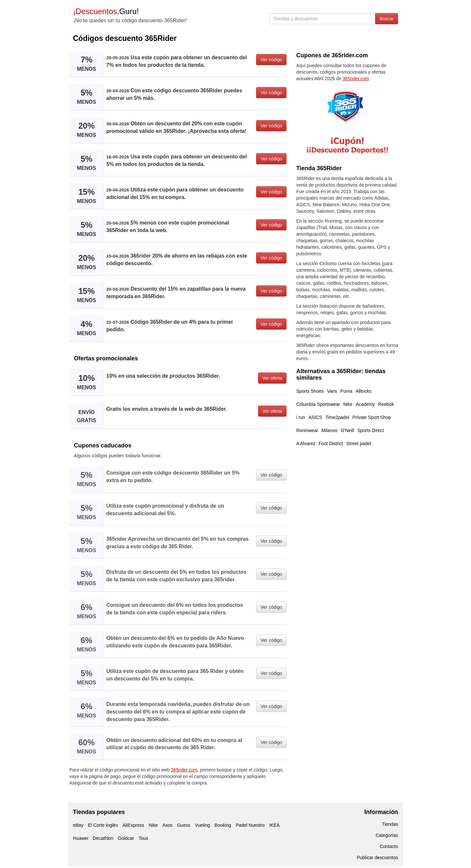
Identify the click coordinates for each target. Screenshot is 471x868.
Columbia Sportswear (318, 404)
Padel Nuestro (250, 825)
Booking (223, 825)
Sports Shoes (310, 391)
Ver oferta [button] (272, 378)
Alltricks (363, 391)
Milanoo (330, 430)
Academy (365, 404)
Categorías (387, 835)
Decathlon (103, 838)
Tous (143, 838)
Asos (167, 825)
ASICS (315, 417)
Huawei (81, 838)
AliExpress (133, 825)
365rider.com (184, 770)
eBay (78, 825)
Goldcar (126, 838)
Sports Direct (370, 430)
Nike (348, 404)
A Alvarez (306, 443)
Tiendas (390, 824)
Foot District (331, 443)
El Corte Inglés (103, 825)
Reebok (386, 404)
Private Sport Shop (372, 417)
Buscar (387, 19)
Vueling (202, 825)
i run (301, 417)
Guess (183, 825)
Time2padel (337, 417)
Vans (332, 391)
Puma (347, 391)
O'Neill (348, 430)
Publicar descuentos (377, 858)
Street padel (359, 443)
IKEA (274, 825)
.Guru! (106, 11)
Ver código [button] (271, 60)
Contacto (389, 846)
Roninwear (307, 430)
